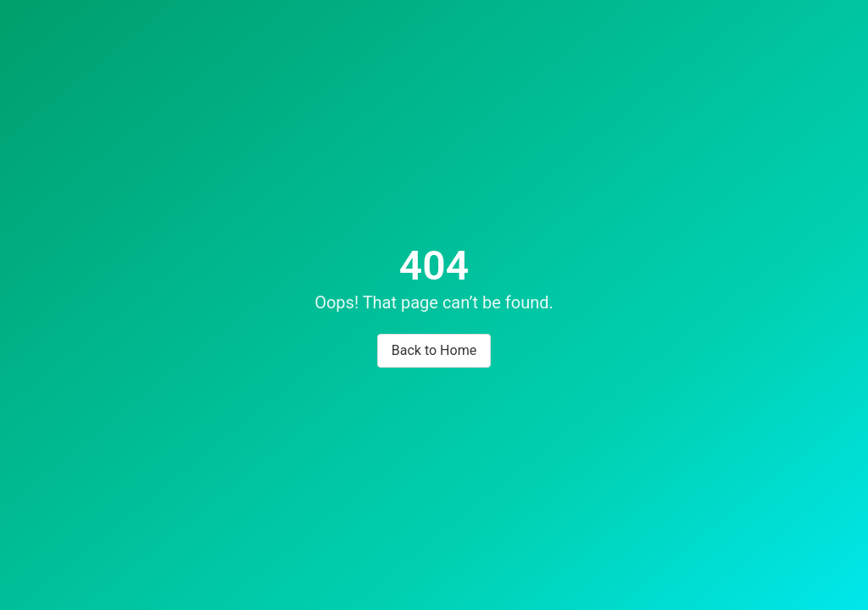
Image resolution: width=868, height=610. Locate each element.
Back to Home (434, 350)
